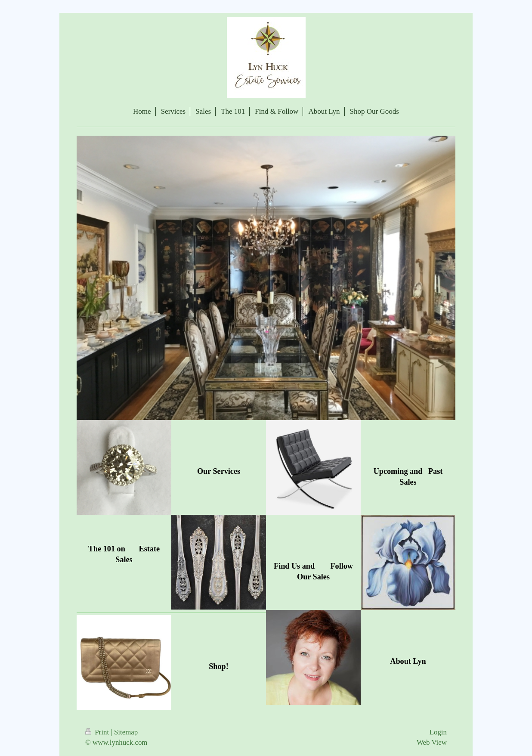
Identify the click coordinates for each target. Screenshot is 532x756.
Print (98, 732)
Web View (432, 742)
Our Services (219, 471)
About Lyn (408, 661)
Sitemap (126, 732)
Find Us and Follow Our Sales (313, 571)
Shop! (219, 666)
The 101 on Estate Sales (124, 554)
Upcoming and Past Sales (408, 477)
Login (438, 732)
